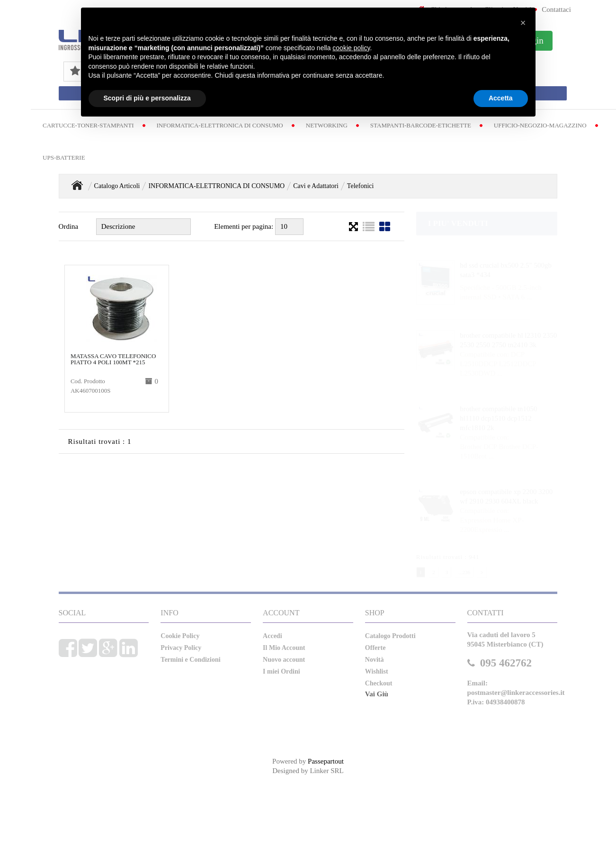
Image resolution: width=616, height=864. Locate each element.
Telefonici (361, 186)
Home (77, 185)
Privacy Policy (181, 648)
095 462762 (506, 663)
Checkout (379, 683)
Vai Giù (377, 694)
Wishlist (377, 671)
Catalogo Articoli (117, 186)
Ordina (69, 226)
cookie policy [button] (351, 48)
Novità (375, 660)
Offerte (375, 648)
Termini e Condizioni (190, 660)
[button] (523, 23)
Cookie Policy (180, 636)
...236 (464, 572)
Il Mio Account (284, 648)
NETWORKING (327, 125)
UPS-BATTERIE (64, 157)
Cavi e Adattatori (316, 186)
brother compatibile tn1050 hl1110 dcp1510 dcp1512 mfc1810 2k (498, 418)
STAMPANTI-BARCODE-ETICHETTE (421, 125)
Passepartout (326, 761)
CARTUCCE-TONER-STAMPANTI (88, 125)
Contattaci (556, 9)
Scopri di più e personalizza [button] (147, 98)
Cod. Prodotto (88, 381)
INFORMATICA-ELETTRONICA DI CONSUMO (220, 125)
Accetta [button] (501, 98)
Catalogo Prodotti (390, 636)
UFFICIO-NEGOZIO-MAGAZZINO (540, 125)
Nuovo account (284, 660)
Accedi (272, 636)
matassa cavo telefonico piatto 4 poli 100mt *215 (113, 359)
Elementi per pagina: (244, 226)
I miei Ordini (281, 671)
